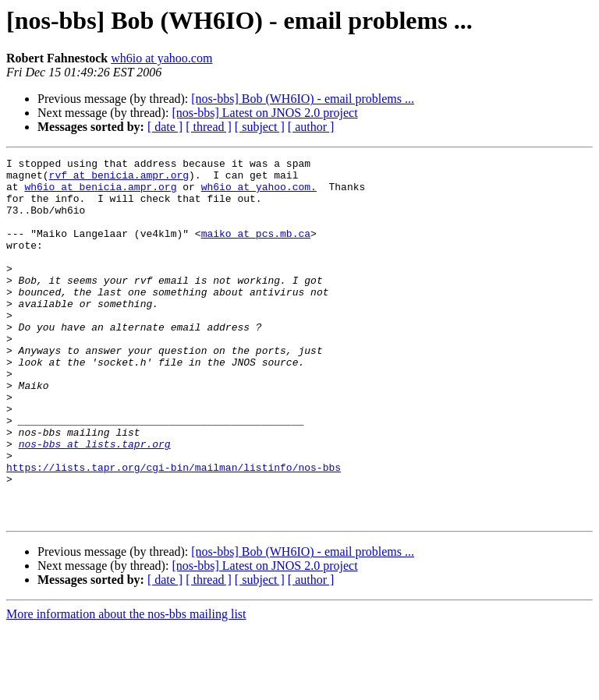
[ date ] (165, 127)
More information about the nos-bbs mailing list (126, 686)
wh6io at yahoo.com (161, 58)
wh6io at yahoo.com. (259, 193)
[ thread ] (209, 127)
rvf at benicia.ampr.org (119, 179)
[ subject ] (260, 127)
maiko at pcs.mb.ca (256, 249)
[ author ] (311, 127)
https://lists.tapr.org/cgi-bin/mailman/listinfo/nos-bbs (174, 530)
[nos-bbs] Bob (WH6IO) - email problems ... (303, 99)
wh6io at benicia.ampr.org (100, 193)
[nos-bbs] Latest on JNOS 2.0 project (264, 113)
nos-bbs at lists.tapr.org (95, 502)
